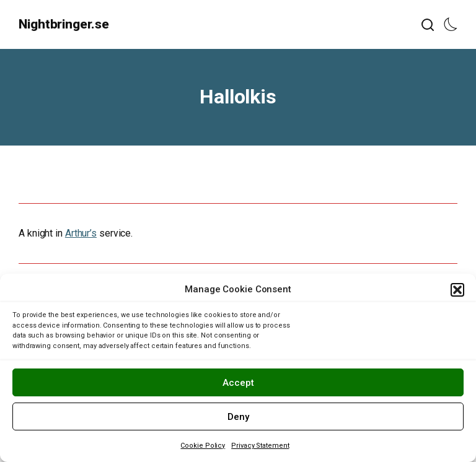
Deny (238, 417)
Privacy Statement (260, 446)
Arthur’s (81, 233)
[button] (457, 290)
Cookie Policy (203, 446)
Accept (238, 383)
